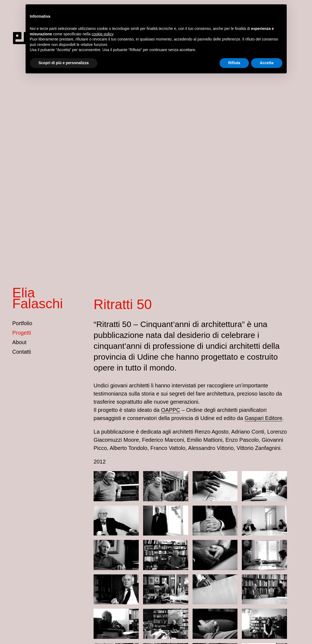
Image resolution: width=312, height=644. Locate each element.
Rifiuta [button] (234, 63)
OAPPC (171, 410)
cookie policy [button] (102, 34)
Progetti (22, 333)
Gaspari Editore (263, 418)
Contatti (22, 352)
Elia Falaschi (38, 298)
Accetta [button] (267, 63)
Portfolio (22, 323)
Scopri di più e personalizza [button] (64, 63)
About (19, 342)
